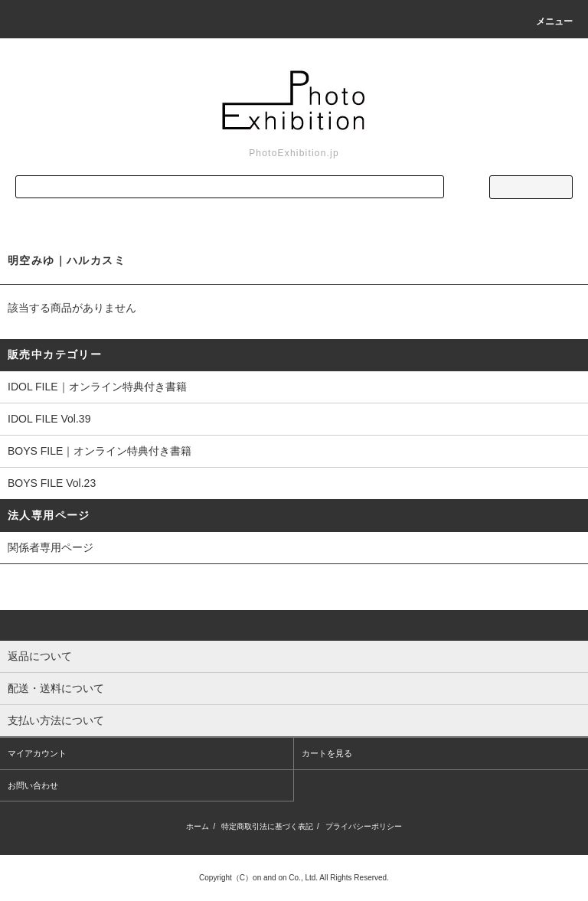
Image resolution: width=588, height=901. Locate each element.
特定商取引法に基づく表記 (267, 826)
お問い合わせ (33, 785)
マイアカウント (37, 753)
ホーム (198, 826)
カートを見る (327, 753)
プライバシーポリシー (364, 826)
